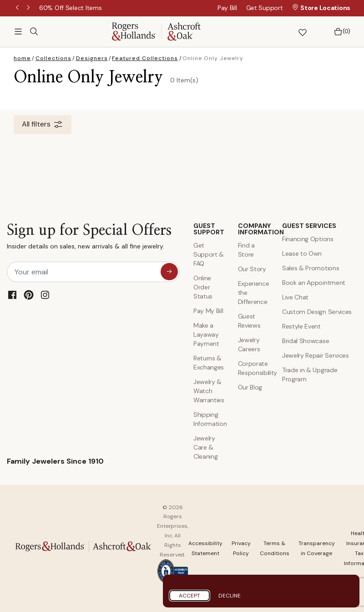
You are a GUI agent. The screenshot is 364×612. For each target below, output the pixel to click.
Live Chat (295, 297)
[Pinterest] (29, 295)
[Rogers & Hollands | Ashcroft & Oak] (156, 31)
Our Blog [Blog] (250, 387)
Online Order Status (203, 287)
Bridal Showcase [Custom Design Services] (306, 341)
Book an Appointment (314, 283)
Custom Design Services (317, 312)
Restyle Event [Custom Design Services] (301, 326)
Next (29, 8)
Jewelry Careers (249, 344)
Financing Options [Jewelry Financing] (308, 239)
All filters (43, 125)
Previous (18, 8)
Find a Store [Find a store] (246, 250)
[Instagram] (45, 295)
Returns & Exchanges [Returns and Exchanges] (209, 363)
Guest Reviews (249, 321)
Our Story (252, 269)
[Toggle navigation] (18, 31)
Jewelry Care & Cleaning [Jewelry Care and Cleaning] (205, 447)
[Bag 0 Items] (340, 32)
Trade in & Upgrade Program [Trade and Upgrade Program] (310, 374)
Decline (230, 596)
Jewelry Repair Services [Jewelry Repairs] (316, 355)
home (22, 58)
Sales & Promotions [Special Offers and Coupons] (311, 268)
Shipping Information (209, 419)
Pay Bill (227, 8)
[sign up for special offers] (169, 272)
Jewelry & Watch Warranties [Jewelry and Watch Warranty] (209, 391)
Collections (53, 58)
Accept (190, 596)
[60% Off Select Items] (70, 8)
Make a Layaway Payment (206, 334)
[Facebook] (12, 295)
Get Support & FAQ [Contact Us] (209, 254)
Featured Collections (145, 58)
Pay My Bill (208, 311)
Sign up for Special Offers (89, 239)
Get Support (265, 8)
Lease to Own (302, 253)
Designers (92, 58)
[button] (278, 32)
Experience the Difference (253, 293)
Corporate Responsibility (253, 368)
